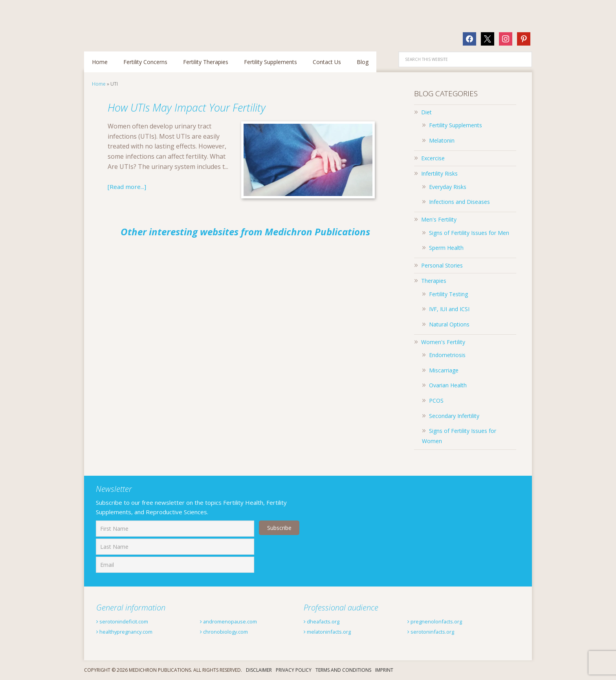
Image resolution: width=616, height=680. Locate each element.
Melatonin (442, 140)
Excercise (433, 158)
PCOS (436, 400)
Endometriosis (447, 355)
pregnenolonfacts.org (442, 621)
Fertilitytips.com (135, 22)
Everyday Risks (448, 187)
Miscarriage (444, 370)
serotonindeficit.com (128, 621)
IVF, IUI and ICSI (449, 309)
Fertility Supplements (456, 125)
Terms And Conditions (343, 670)
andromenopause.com (235, 621)
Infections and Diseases (459, 202)
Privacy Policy (294, 670)
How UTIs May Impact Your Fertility (215, 106)
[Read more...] (127, 187)
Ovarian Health (448, 385)
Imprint (384, 670)
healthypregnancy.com (132, 631)
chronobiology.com (230, 631)
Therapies (434, 281)
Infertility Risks (439, 173)
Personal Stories (442, 265)
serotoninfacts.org (437, 631)
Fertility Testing (448, 294)
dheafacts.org (326, 621)
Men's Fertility (439, 219)
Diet (426, 112)
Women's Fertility (443, 342)
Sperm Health (446, 248)
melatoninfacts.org (334, 631)
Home (99, 84)
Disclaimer (259, 670)
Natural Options (449, 324)
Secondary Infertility (454, 416)
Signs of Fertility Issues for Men (469, 233)
